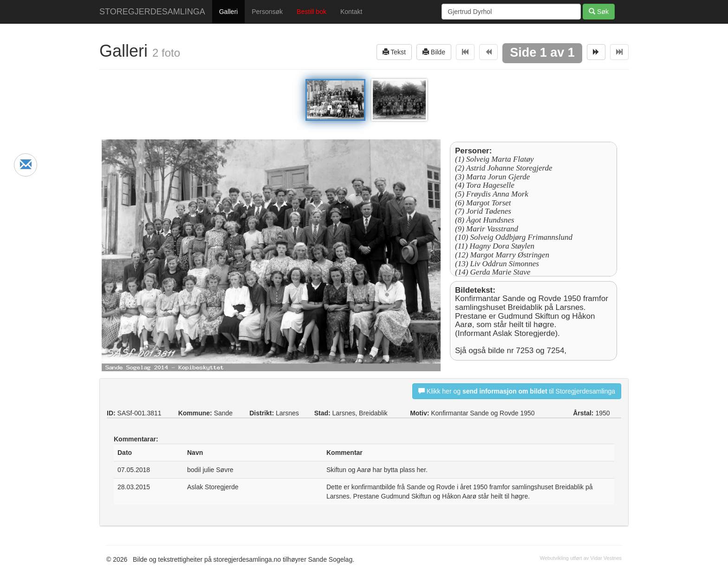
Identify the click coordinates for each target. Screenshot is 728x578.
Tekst (394, 52)
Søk (599, 11)
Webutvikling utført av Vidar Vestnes (581, 558)
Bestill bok (312, 12)
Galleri (228, 12)
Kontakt (351, 12)
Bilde (434, 52)
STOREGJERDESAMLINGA (152, 12)
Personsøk (267, 12)
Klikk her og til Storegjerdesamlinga (517, 391)
